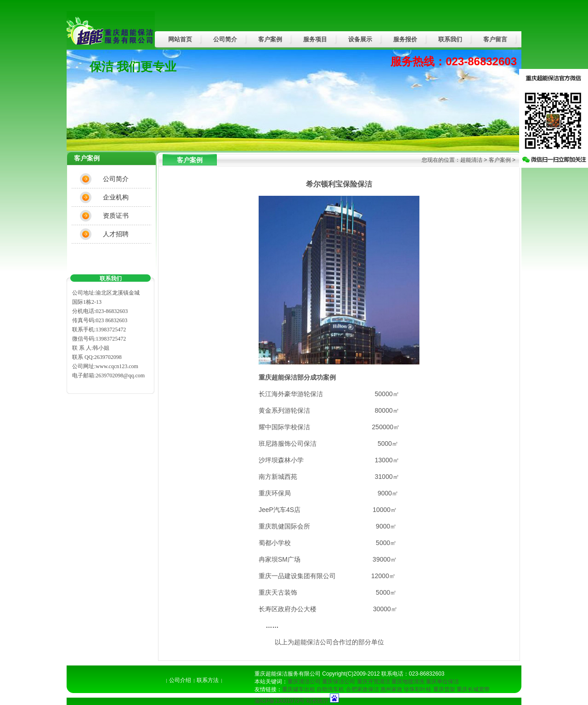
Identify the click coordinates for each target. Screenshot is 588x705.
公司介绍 (180, 680)
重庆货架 (444, 689)
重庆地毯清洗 (408, 682)
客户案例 (270, 39)
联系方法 (208, 680)
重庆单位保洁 (442, 682)
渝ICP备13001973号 (280, 701)
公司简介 (225, 39)
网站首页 (180, 39)
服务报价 (405, 39)
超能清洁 (471, 160)
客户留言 (495, 39)
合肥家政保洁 (362, 689)
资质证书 (116, 216)
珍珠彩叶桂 (418, 689)
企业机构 (116, 197)
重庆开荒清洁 (373, 682)
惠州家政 (391, 689)
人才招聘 (116, 234)
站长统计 (317, 701)
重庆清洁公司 (304, 682)
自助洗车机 (330, 689)
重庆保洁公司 (339, 682)
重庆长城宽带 (473, 689)
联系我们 (450, 39)
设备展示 (360, 39)
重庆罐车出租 (299, 689)
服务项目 (315, 39)
